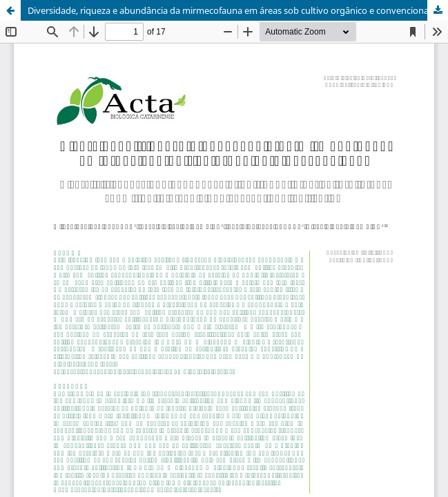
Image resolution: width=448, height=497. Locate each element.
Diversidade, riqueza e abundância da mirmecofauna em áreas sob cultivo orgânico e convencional (229, 10)
